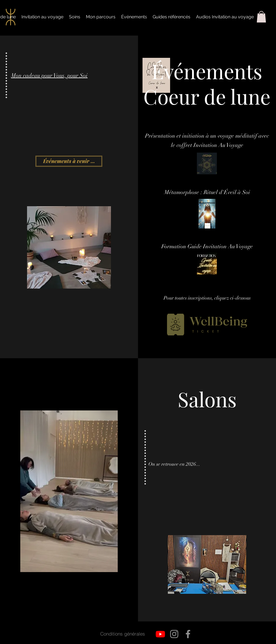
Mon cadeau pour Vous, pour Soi (49, 75)
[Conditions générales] (123, 634)
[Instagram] (174, 634)
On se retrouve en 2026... (174, 464)
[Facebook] (188, 634)
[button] (261, 17)
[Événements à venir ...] (69, 161)
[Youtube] (160, 634)
